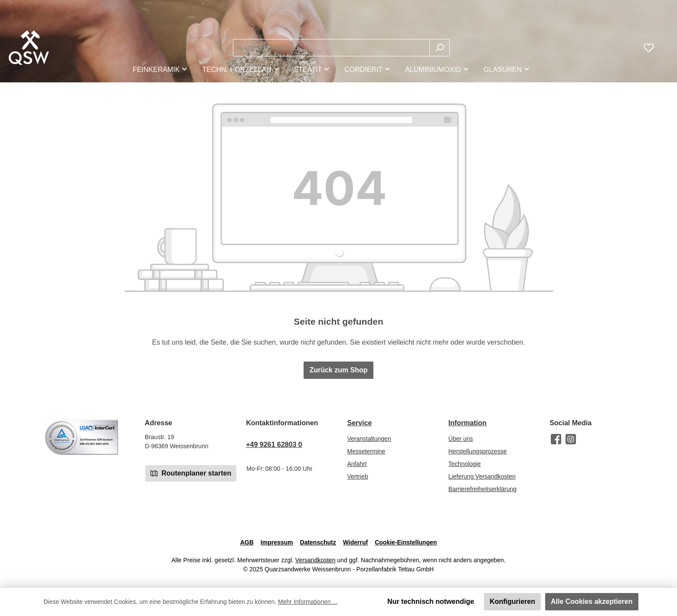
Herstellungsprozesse (478, 451)
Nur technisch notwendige (431, 601)
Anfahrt (357, 464)
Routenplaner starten (191, 473)
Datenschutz (318, 542)
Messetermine (366, 451)
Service (359, 423)
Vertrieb (357, 476)
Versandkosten (316, 560)
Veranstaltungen (369, 439)
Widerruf (355, 542)
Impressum (277, 542)
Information (468, 423)
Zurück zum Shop (338, 370)
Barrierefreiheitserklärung (482, 489)
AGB (247, 542)
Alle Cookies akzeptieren (592, 601)
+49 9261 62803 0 (274, 445)
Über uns (461, 439)
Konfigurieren (512, 601)
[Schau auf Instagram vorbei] (571, 439)
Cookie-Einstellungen (406, 542)
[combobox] (331, 48)
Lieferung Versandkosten (482, 476)
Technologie (465, 464)
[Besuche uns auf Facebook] (556, 439)
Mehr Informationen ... (308, 602)
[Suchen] (440, 48)
